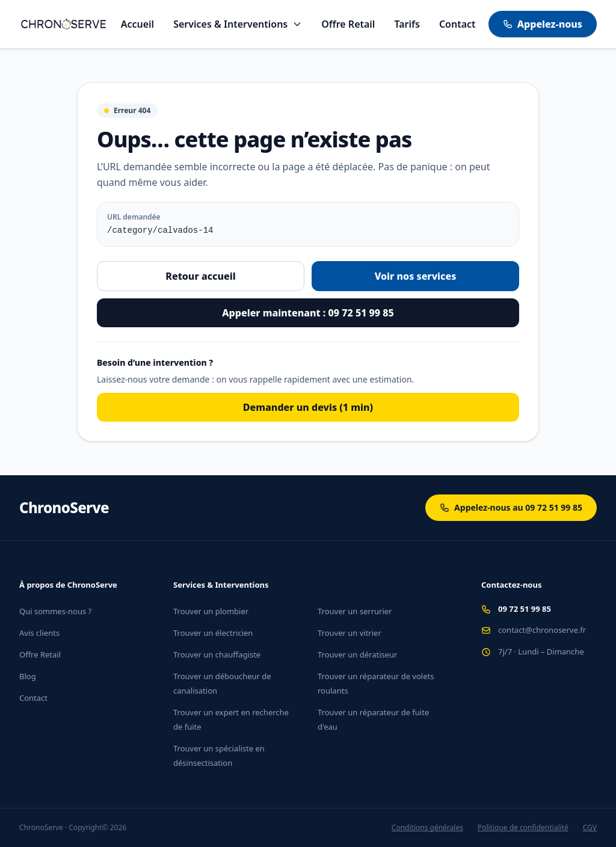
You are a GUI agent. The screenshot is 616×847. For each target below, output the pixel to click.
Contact (457, 24)
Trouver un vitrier (350, 633)
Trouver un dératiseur (357, 654)
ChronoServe (64, 508)
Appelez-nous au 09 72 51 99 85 (511, 507)
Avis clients (39, 633)
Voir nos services (416, 276)
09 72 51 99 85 (525, 609)
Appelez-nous (543, 24)
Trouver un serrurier (355, 611)
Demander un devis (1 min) (308, 407)
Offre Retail (348, 24)
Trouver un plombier (211, 611)
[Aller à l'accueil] (64, 24)
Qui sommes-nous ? (55, 611)
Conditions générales (427, 828)
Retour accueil (200, 276)
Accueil (137, 24)
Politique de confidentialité (523, 828)
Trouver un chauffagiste (217, 654)
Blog (28, 676)
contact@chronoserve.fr (542, 630)
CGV (590, 828)
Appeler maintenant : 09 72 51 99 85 (308, 313)
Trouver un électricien (213, 633)
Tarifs (407, 24)
